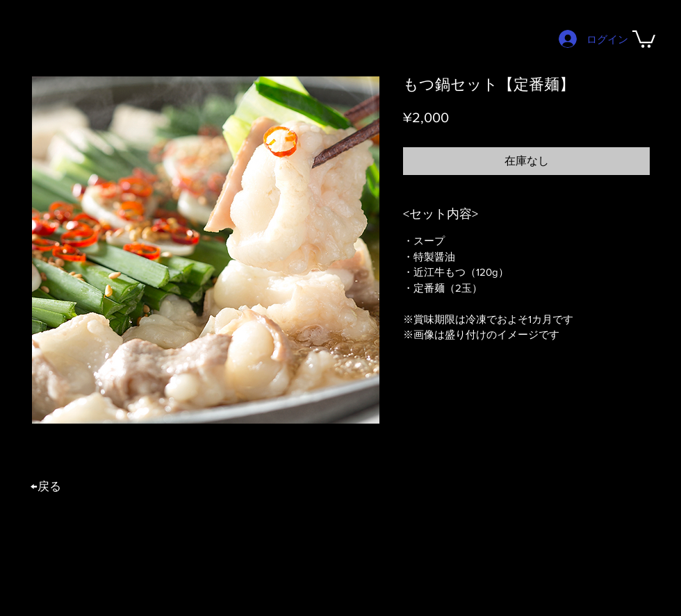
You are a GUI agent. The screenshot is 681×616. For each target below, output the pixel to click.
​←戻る (46, 486)
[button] (644, 38)
